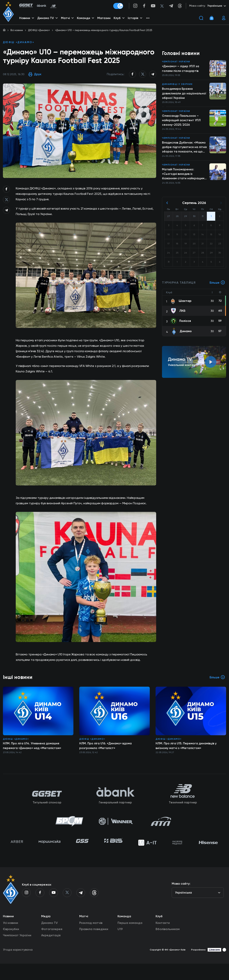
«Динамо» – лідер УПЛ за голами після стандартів (181, 69)
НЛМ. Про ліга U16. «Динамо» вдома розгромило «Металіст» (106, 757)
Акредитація (51, 952)
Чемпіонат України (176, 62)
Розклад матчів (91, 939)
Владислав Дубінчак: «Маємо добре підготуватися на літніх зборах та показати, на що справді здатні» (185, 149)
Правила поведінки (94, 945)
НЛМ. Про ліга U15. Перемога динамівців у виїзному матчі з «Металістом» (187, 757)
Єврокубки (11, 945)
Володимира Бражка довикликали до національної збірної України (185, 94)
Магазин (104, 19)
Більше (217, 286)
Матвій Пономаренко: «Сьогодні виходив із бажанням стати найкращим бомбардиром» (184, 177)
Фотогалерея (52, 945)
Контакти (163, 939)
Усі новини (10, 939)
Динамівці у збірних (177, 85)
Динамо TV (49, 939)
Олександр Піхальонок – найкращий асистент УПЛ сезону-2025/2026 (182, 122)
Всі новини (17, 30)
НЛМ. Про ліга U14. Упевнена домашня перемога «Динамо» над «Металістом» (33, 757)
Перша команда (130, 939)
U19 (120, 945)
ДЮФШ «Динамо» (39, 30)
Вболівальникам (168, 945)
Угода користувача (18, 966)
